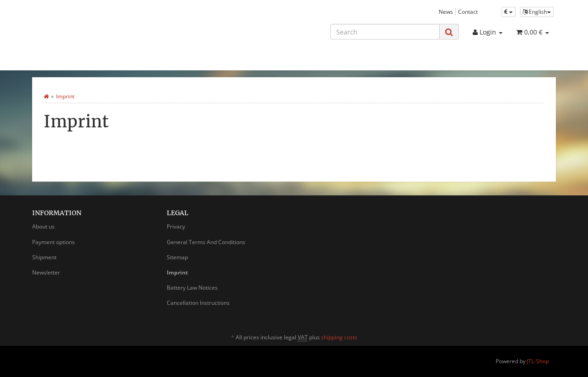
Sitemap (177, 257)
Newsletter (46, 272)
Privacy (176, 226)
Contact (468, 11)
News (446, 11)
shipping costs (339, 337)
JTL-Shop (538, 361)
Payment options (54, 242)
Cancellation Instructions (198, 303)
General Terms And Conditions (206, 242)
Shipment (44, 257)
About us (43, 226)
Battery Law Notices (192, 288)
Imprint (177, 272)
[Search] (385, 32)
